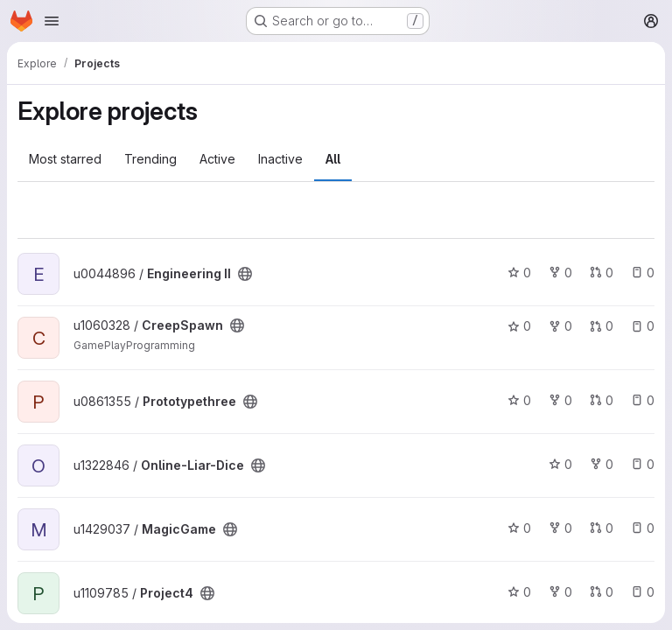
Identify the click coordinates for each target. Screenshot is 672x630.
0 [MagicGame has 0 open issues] (643, 528)
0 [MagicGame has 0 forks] (560, 528)
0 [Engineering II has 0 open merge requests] (602, 273)
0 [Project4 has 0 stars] (519, 592)
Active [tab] (217, 159)
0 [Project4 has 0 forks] (560, 592)
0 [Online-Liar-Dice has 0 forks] (602, 464)
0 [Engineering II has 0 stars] (519, 273)
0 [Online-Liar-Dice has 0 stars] (560, 464)
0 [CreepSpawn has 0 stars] (519, 326)
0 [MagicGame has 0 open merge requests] (602, 528)
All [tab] (333, 159)
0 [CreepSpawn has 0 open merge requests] (602, 326)
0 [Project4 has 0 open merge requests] (602, 592)
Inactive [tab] (280, 159)
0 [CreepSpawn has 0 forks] (560, 326)
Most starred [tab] (65, 159)
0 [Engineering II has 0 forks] (560, 273)
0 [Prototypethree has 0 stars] (519, 400)
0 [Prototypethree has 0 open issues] (643, 400)
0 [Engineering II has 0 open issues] (643, 273)
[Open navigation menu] (52, 21)
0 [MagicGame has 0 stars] (519, 528)
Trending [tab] (150, 159)
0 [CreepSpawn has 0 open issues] (643, 326)
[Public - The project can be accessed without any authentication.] (245, 274)
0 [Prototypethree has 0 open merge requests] (602, 400)
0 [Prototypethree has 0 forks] (560, 400)
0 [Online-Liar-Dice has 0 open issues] (643, 464)
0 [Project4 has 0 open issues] (643, 592)
